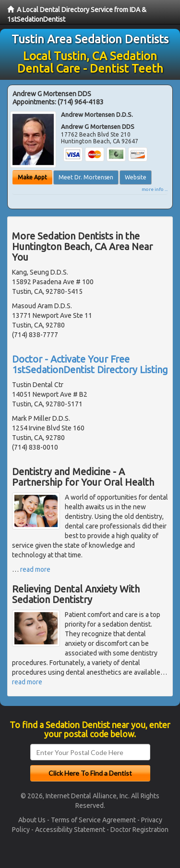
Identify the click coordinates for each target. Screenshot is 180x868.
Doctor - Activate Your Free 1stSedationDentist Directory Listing (90, 364)
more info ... (155, 189)
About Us (32, 820)
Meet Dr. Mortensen (86, 177)
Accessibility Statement (70, 830)
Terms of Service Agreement (93, 820)
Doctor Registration (139, 830)
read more (35, 569)
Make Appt (32, 177)
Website (136, 177)
